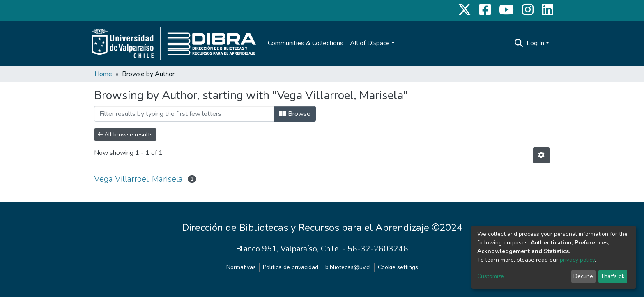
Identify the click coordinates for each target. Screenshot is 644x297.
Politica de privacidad (291, 267)
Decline (583, 276)
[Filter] (184, 114)
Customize (491, 276)
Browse (295, 114)
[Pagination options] (541, 155)
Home (103, 74)
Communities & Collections (306, 43)
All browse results (125, 135)
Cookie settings (398, 267)
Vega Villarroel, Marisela (138, 179)
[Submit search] (519, 43)
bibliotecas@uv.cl (348, 267)
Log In (535, 43)
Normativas (241, 267)
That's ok (613, 276)
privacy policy (577, 260)
